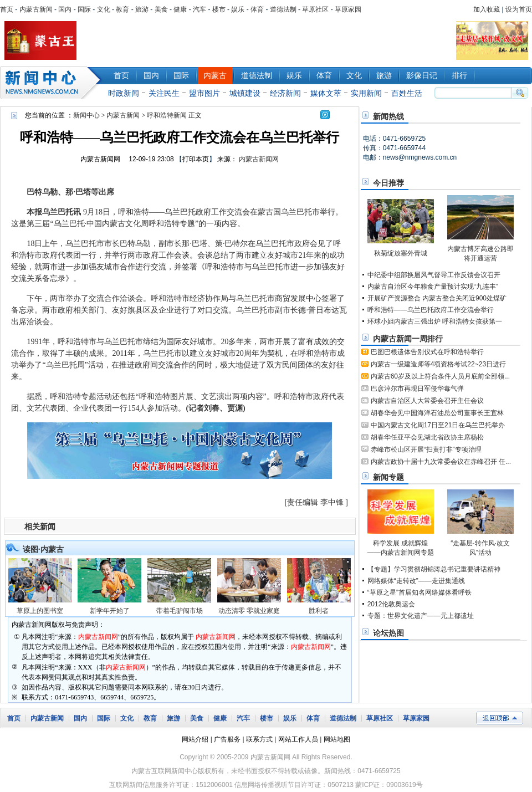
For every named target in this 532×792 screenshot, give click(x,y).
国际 (84, 9)
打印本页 (196, 159)
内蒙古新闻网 (100, 159)
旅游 (142, 9)
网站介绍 (195, 739)
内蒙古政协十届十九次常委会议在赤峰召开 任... (441, 462)
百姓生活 (407, 93)
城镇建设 (245, 93)
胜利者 (319, 611)
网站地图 (337, 739)
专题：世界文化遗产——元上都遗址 (421, 616)
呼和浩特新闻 (167, 115)
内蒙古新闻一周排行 (408, 339)
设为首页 (519, 9)
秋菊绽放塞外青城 (401, 253)
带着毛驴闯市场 (180, 611)
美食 (161, 9)
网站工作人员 (298, 739)
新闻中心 (53, 83)
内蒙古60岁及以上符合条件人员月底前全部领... (440, 376)
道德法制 (283, 9)
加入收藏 (487, 9)
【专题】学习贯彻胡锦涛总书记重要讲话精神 (434, 569)
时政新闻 (124, 93)
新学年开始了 (110, 611)
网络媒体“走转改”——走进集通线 (416, 581)
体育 (257, 9)
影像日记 (422, 75)
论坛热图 (388, 633)
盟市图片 (204, 93)
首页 (7, 9)
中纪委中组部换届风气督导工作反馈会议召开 (434, 275)
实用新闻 (366, 93)
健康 (180, 9)
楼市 (219, 9)
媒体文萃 (326, 93)
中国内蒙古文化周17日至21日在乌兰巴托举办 (438, 425)
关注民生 (164, 93)
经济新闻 (285, 93)
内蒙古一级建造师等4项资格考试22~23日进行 (438, 364)
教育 (122, 9)
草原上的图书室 (40, 611)
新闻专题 (388, 477)
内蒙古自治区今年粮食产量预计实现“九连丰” (433, 287)
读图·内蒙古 (43, 549)
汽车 (199, 9)
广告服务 (227, 739)
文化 (104, 9)
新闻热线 (388, 116)
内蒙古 (215, 75)
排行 (459, 75)
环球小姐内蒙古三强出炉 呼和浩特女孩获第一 (435, 321)
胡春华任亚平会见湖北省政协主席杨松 (427, 437)
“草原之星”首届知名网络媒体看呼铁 (420, 592)
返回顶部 (500, 718)
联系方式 (259, 739)
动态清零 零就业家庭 (249, 611)
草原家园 (348, 9)
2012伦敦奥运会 (392, 604)
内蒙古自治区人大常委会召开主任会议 (427, 401)
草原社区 (315, 9)
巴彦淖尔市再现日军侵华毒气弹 (417, 389)
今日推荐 (388, 183)
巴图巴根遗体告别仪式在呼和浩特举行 (427, 352)
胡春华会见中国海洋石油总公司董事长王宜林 (437, 413)
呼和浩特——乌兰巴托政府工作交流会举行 (431, 310)
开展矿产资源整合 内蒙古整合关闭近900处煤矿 (437, 298)
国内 (65, 9)
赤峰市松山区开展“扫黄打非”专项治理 (426, 449)
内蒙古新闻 (36, 9)
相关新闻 (40, 527)
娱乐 (238, 9)
